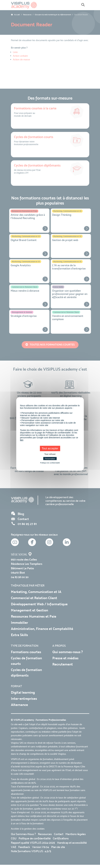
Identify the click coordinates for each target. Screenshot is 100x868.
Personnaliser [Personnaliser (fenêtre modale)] (50, 459)
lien (22, 440)
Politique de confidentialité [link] (50, 463)
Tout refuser (50, 454)
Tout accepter (50, 448)
